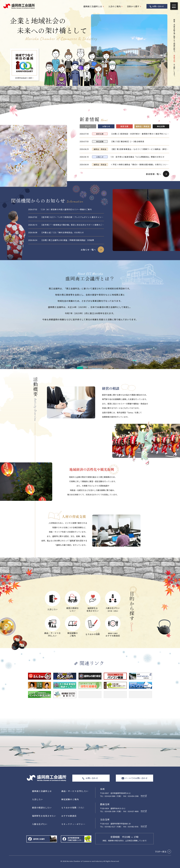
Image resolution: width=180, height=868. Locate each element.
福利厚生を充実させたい (44, 816)
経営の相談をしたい (42, 807)
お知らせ (106, 126)
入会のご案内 (115, 6)
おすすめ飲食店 (69, 816)
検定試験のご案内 (70, 799)
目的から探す (133, 6)
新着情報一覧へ (154, 174)
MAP (143, 796)
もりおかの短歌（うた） (73, 807)
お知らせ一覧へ (88, 250)
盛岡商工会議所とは (93, 6)
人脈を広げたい (40, 824)
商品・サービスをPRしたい (75, 791)
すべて (88, 126)
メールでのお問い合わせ (136, 778)
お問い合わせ (158, 6)
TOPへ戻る (161, 851)
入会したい (37, 799)
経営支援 (124, 126)
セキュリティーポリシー (73, 824)
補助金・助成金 (143, 126)
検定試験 (161, 126)
